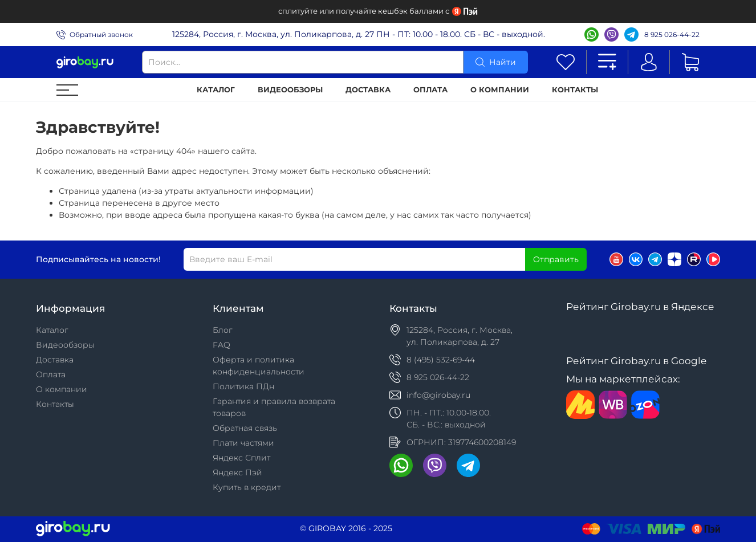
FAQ (221, 345)
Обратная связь (245, 428)
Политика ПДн (243, 386)
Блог (223, 330)
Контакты (575, 90)
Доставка (368, 90)
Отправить (556, 259)
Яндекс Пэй (237, 472)
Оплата (430, 90)
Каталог (216, 90)
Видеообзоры (290, 90)
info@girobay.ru (438, 395)
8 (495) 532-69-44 (441, 360)
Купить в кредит (247, 487)
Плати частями (243, 443)
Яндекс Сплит (241, 458)
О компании (500, 90)
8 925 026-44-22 (672, 34)
